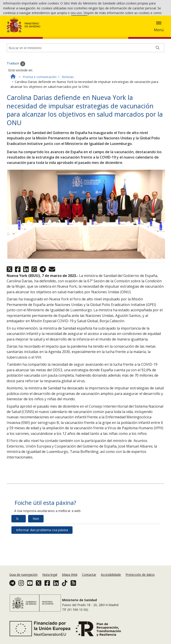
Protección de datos (140, 575)
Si (17, 536)
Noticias (68, 94)
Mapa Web (70, 575)
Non (36, 536)
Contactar (89, 575)
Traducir (16, 81)
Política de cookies (56, 20)
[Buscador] (85, 65)
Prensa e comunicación (40, 94)
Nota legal (50, 575)
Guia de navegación (23, 575)
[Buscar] (158, 65)
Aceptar (79, 20)
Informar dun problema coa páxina (42, 547)
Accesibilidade (111, 575)
